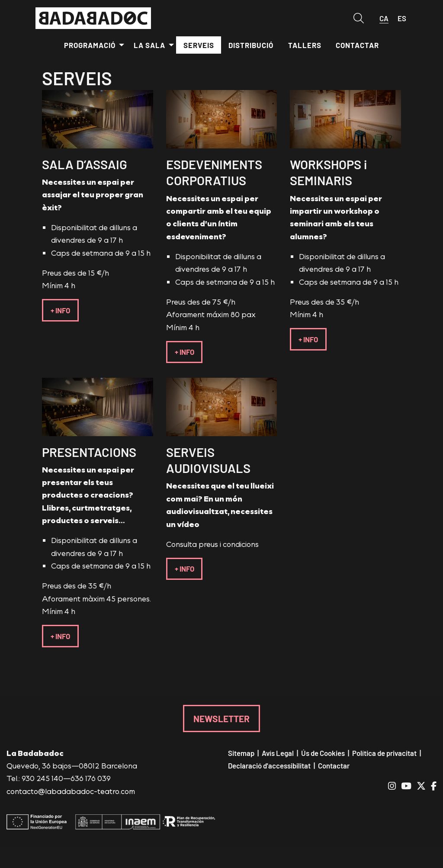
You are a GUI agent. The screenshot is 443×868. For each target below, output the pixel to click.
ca (384, 18)
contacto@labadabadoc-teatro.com (71, 791)
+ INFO (60, 310)
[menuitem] (91, 45)
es (402, 18)
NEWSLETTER (221, 718)
